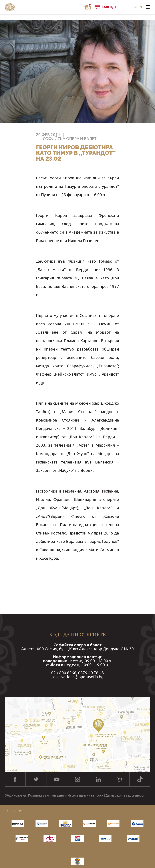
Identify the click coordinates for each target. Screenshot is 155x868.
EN (140, 7)
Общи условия (15, 795)
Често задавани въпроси (86, 795)
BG (134, 7)
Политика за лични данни (47, 795)
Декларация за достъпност (125, 795)
